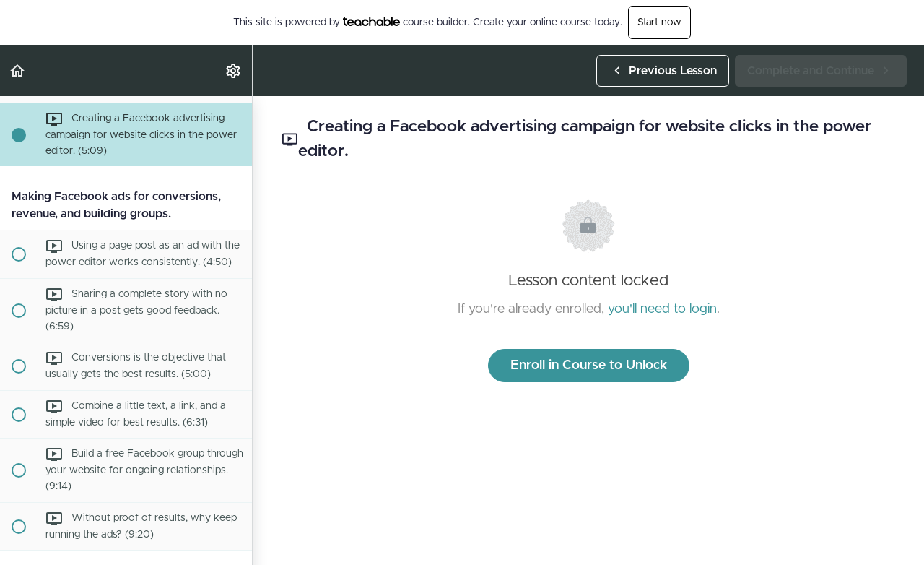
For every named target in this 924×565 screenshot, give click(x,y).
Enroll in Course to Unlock (589, 366)
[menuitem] (234, 70)
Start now (659, 22)
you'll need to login (662, 309)
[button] (18, 70)
